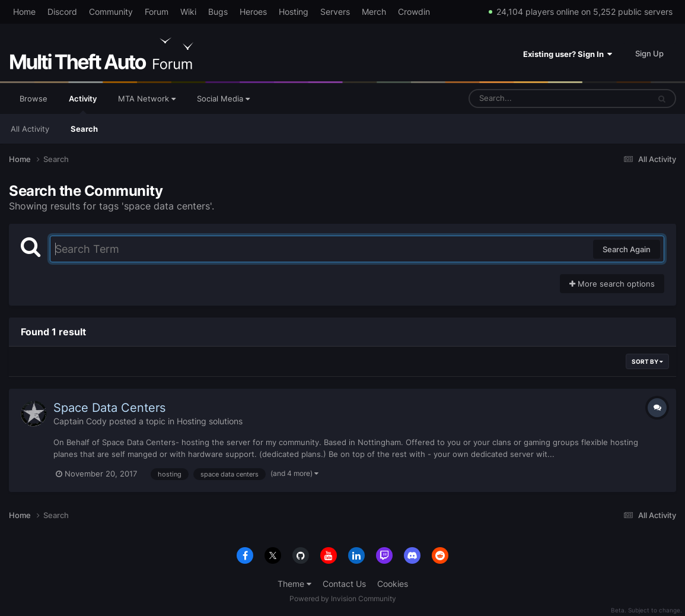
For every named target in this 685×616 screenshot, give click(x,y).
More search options (612, 284)
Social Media (223, 99)
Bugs (218, 12)
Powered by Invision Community (343, 598)
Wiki (188, 12)
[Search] (528, 99)
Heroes (253, 12)
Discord (62, 12)
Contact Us (344, 584)
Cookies (393, 584)
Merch (374, 12)
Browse (34, 99)
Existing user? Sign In (568, 54)
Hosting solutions (210, 421)
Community (111, 12)
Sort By (647, 361)
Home (24, 12)
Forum (157, 12)
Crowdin (414, 12)
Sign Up (649, 53)
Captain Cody (80, 421)
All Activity (30, 129)
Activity (83, 104)
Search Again (627, 249)
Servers (335, 12)
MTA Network (147, 99)
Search (84, 129)
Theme (294, 584)
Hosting (294, 12)
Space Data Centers (109, 408)
